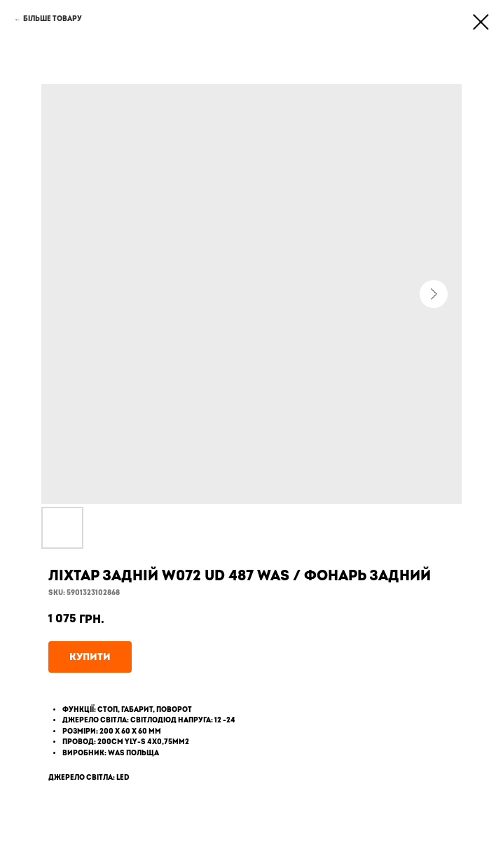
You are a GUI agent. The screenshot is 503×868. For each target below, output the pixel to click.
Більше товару (53, 19)
